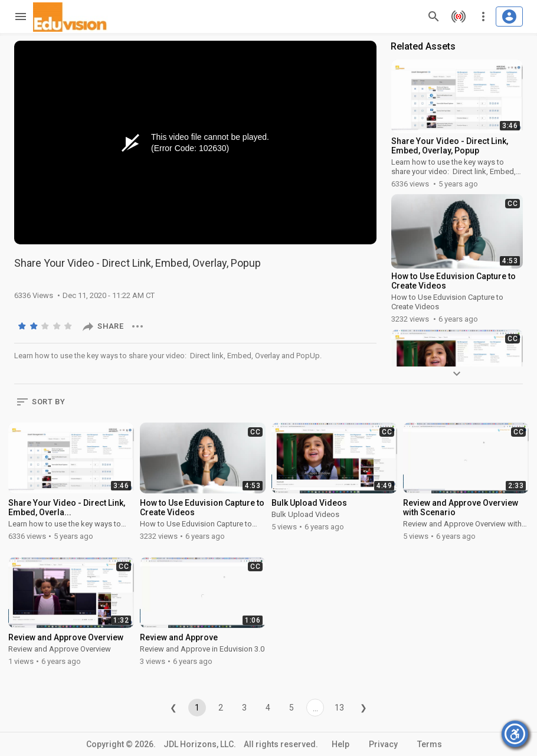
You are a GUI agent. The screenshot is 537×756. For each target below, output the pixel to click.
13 (339, 708)
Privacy (383, 744)
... (315, 708)
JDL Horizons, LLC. (200, 744)
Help (340, 744)
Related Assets (423, 46)
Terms (430, 744)
